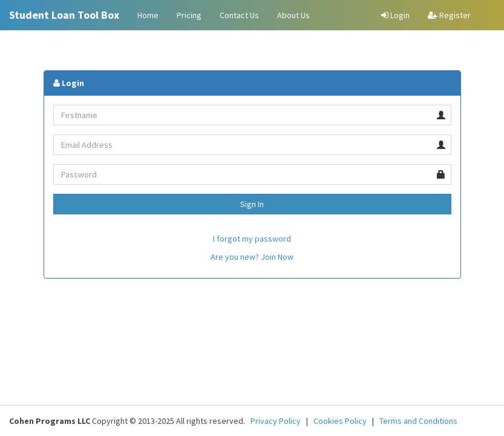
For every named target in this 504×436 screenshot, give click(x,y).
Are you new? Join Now (252, 257)
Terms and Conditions (418, 421)
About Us (293, 15)
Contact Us (239, 15)
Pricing (189, 15)
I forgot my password (252, 239)
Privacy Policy (276, 421)
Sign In (252, 204)
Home (148, 15)
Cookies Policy (340, 421)
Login (395, 15)
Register (449, 15)
